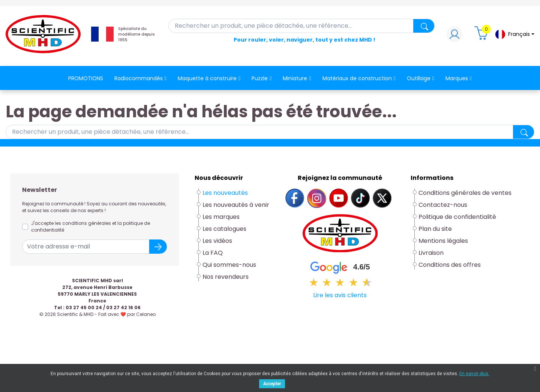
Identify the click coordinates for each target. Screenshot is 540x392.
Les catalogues (224, 229)
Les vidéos (217, 241)
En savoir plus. (474, 374)
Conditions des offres (450, 265)
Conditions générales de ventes (465, 193)
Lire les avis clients (340, 295)
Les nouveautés (225, 193)
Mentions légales (443, 241)
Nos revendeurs (226, 277)
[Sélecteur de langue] (514, 34)
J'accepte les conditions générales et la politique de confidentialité (91, 227)
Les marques (221, 217)
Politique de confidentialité (457, 217)
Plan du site (435, 229)
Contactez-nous (443, 205)
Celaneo (146, 314)
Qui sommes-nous (229, 265)
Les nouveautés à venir (236, 205)
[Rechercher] (302, 26)
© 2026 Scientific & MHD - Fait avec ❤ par (97, 314)
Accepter (272, 384)
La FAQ (213, 253)
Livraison (431, 253)
